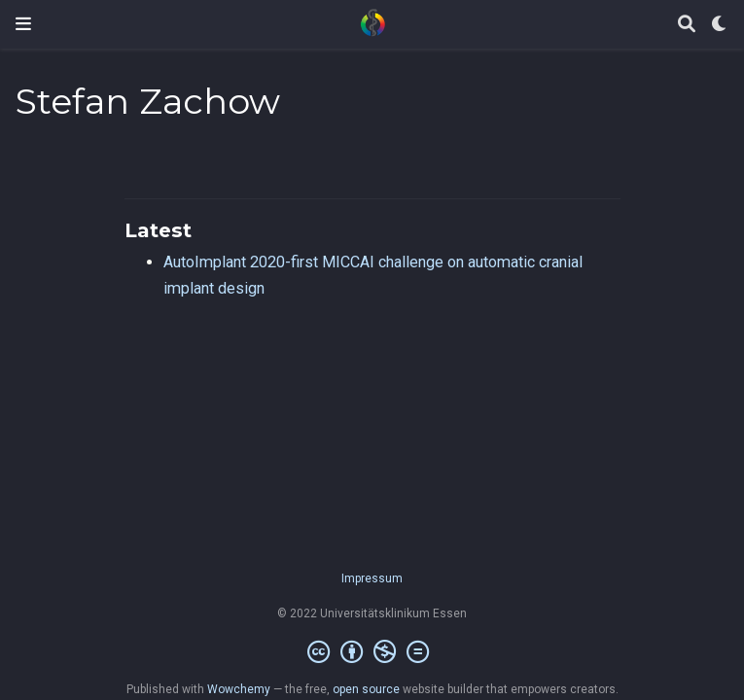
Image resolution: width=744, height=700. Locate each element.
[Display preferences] (720, 25)
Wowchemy (239, 689)
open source (366, 689)
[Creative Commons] (372, 652)
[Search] (687, 25)
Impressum (372, 578)
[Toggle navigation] (23, 24)
